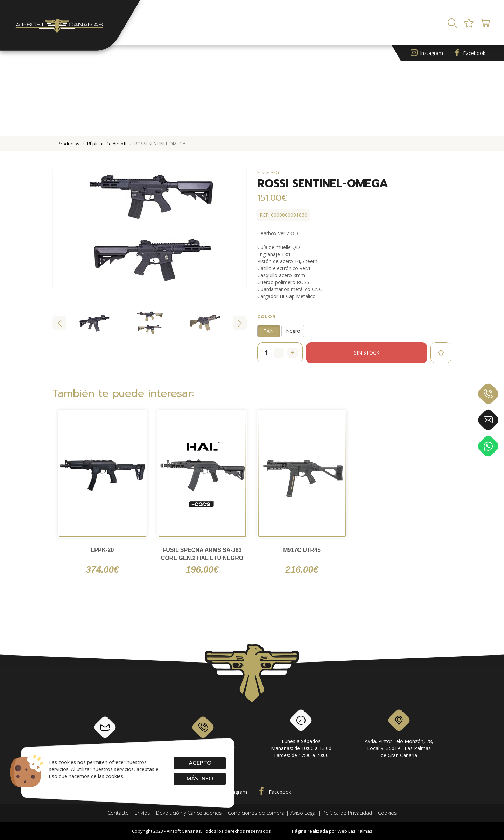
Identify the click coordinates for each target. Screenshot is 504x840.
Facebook (470, 53)
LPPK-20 (103, 550)
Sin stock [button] (367, 353)
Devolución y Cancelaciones (189, 813)
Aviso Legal (303, 813)
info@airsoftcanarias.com (105, 733)
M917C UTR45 (302, 550)
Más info (200, 779)
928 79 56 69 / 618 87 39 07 (203, 733)
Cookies (387, 813)
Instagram (427, 53)
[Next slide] (240, 323)
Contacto (118, 813)
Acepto (200, 763)
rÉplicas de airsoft (107, 143)
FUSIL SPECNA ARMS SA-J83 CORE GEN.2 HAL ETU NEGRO (202, 554)
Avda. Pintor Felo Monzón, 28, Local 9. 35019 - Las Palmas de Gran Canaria (399, 735)
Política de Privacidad (347, 813)
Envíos (142, 813)
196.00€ (202, 569)
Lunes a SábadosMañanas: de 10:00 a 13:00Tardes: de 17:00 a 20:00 (301, 735)
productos (69, 143)
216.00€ (302, 569)
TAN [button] (269, 331)
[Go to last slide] (59, 323)
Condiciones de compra (256, 813)
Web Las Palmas (355, 831)
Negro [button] (293, 331)
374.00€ (103, 569)
